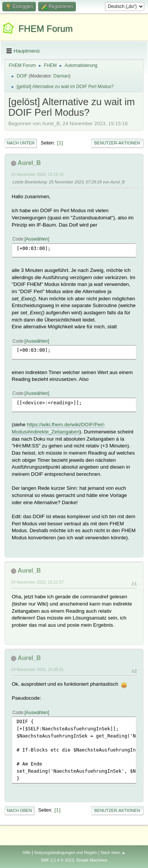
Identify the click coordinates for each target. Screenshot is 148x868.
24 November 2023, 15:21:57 (37, 582)
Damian (61, 76)
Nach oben (19, 811)
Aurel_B (29, 163)
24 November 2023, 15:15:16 (37, 174)
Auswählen (37, 239)
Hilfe (26, 852)
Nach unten (21, 143)
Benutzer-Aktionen (117, 143)
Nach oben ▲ (113, 852)
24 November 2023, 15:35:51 (37, 669)
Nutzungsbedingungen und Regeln (66, 852)
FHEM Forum (46, 29)
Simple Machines (92, 860)
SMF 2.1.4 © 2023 (57, 860)
